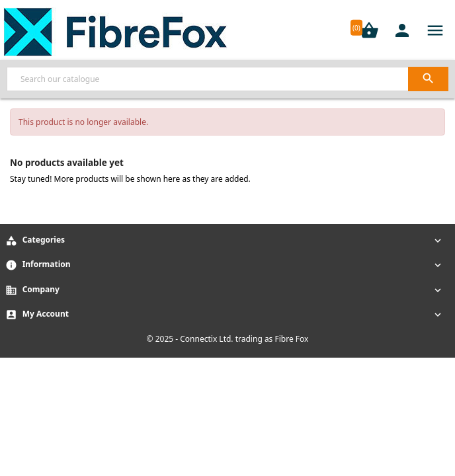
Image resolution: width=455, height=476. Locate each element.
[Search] (227, 79)
